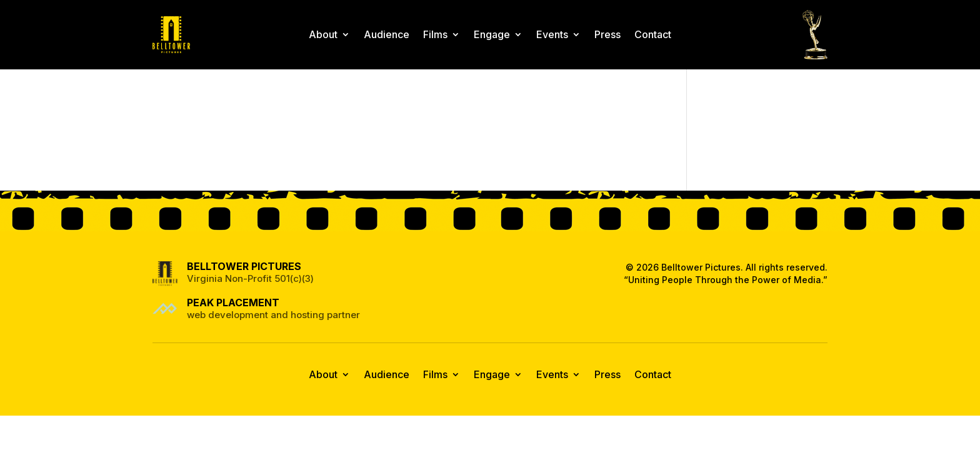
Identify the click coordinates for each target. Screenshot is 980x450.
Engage (492, 34)
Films (435, 34)
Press (607, 34)
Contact (653, 34)
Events (552, 34)
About (323, 34)
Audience (387, 34)
